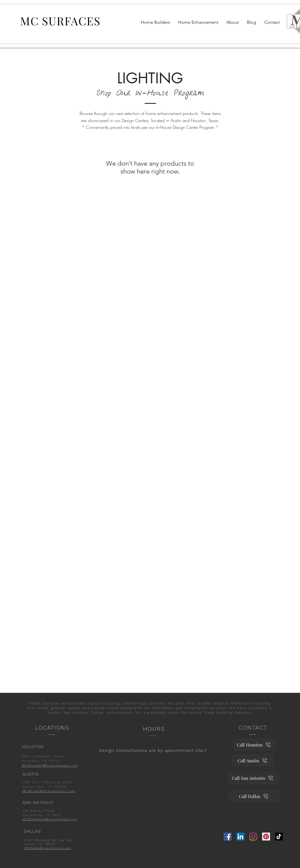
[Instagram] (253, 837)
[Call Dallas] (254, 796)
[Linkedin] (240, 837)
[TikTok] (279, 837)
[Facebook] (228, 837)
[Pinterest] (266, 837)
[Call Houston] (254, 745)
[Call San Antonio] (253, 778)
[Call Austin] (253, 760)
